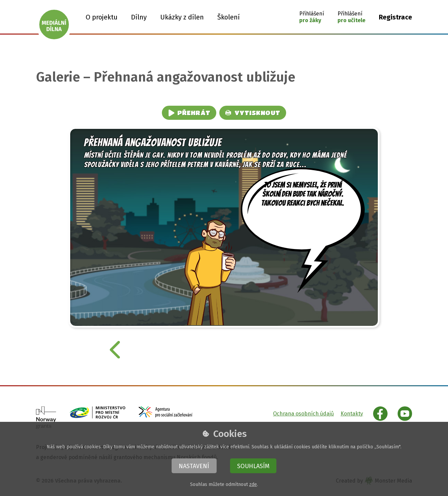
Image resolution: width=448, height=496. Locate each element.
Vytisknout (253, 113)
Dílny (139, 17)
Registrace (395, 17)
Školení (229, 17)
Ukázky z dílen (182, 17)
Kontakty (352, 414)
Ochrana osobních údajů (303, 414)
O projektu (102, 17)
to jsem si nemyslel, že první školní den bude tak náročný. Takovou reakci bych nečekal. (303, 210)
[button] (312, 17)
